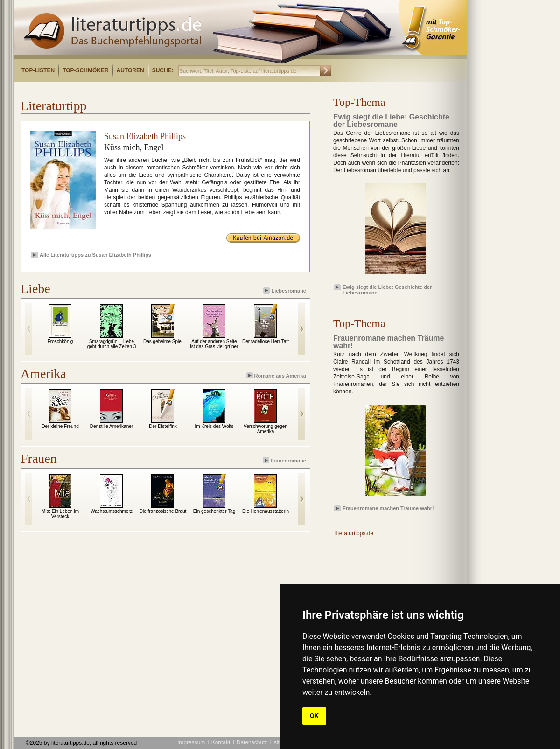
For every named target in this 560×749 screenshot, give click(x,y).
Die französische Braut (163, 511)
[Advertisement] (134, 90)
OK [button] (314, 716)
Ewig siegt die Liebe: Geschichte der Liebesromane (387, 289)
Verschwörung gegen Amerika (266, 429)
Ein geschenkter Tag (214, 511)
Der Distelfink (163, 426)
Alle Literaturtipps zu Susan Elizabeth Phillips (95, 255)
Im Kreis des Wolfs (214, 426)
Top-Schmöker (85, 70)
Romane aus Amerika (277, 375)
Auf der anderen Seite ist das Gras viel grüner (214, 344)
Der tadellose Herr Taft (266, 341)
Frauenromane (285, 460)
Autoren (130, 70)
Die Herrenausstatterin (266, 511)
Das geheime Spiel (163, 341)
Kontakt (221, 742)
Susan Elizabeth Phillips (145, 136)
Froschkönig (60, 341)
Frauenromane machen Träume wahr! (388, 508)
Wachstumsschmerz (112, 511)
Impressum (191, 742)
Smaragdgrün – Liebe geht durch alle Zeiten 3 (112, 344)
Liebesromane (285, 290)
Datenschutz (252, 742)
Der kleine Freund (60, 426)
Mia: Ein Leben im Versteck (60, 514)
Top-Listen (38, 70)
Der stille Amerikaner (112, 426)
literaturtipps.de (354, 533)
